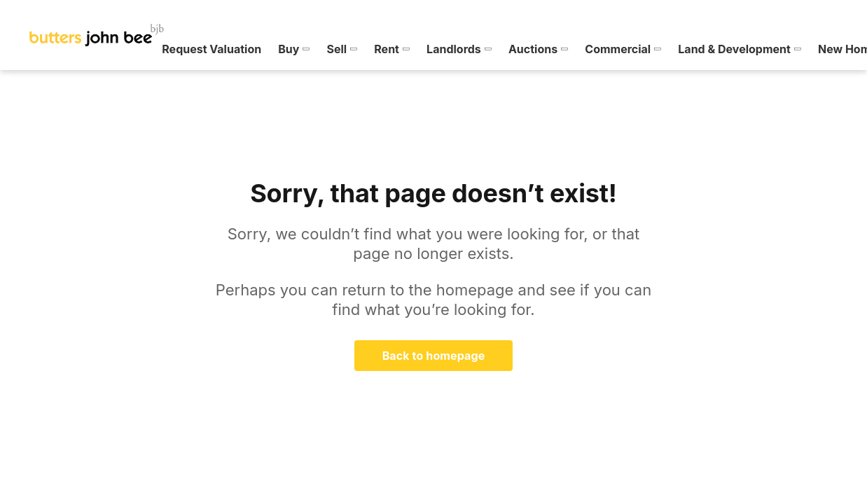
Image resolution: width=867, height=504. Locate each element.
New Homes (609, 49)
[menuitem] (52, 49)
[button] (52, 49)
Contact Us (792, 49)
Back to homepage (434, 356)
